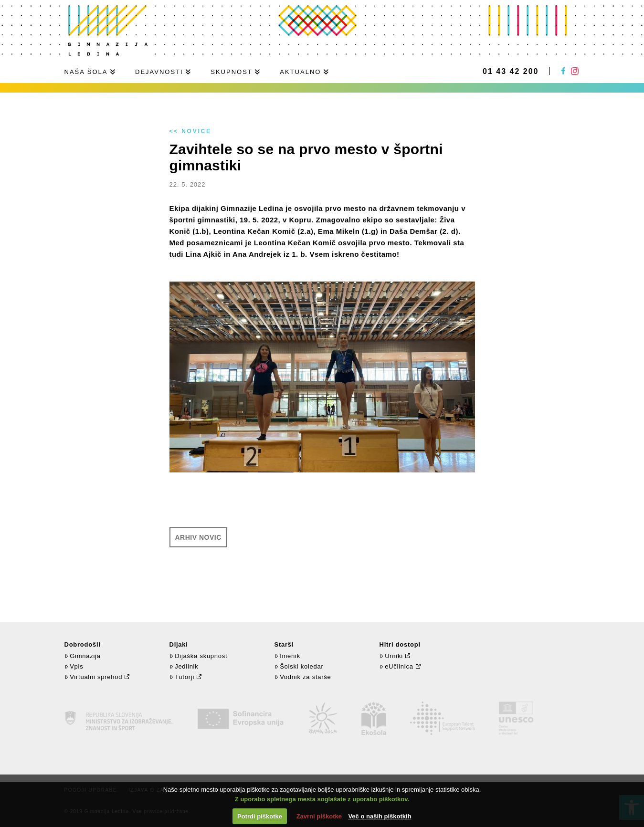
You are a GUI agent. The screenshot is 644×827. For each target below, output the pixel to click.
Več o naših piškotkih (380, 816)
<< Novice (190, 131)
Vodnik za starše (303, 677)
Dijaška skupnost (199, 656)
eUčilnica (396, 666)
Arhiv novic (198, 537)
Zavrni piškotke (319, 816)
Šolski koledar (299, 666)
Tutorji (182, 677)
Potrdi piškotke (260, 816)
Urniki (391, 656)
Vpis (74, 666)
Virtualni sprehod (94, 677)
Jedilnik (184, 666)
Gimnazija (83, 656)
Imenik (287, 656)
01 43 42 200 (511, 72)
